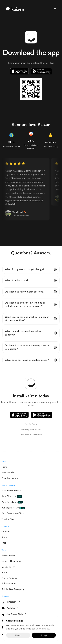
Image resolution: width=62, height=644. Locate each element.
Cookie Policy (42, 629)
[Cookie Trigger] (9, 578)
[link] (16, 9)
